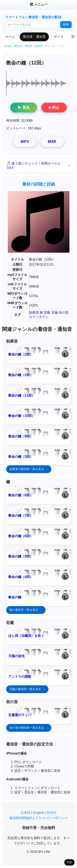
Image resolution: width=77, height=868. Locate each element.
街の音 (64, 312)
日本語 (25, 813)
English (38, 813)
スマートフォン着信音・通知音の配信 (33, 17)
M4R (52, 142)
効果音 (34, 312)
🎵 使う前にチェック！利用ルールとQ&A (34, 166)
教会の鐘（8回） (21, 495)
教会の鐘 (15, 597)
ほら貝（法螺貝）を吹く (26, 636)
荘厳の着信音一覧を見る (25, 689)
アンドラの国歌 (20, 677)
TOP (70, 862)
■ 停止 (54, 108)
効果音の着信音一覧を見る (27, 469)
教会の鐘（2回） (21, 354)
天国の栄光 (16, 656)
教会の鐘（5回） (21, 556)
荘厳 (55, 312)
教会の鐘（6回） (21, 536)
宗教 (47, 312)
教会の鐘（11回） (22, 395)
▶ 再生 (24, 108)
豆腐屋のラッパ (20, 715)
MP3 (25, 142)
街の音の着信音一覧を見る (27, 728)
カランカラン (39, 317)
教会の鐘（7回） (21, 515)
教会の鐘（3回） (21, 457)
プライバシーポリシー (51, 818)
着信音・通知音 (34, 37)
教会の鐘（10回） (22, 416)
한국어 (52, 813)
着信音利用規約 (21, 818)
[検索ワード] (32, 25)
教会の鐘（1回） (21, 375)
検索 (66, 24)
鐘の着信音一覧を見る (24, 610)
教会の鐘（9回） (21, 436)
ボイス (59, 37)
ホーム (10, 37)
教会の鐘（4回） (21, 577)
